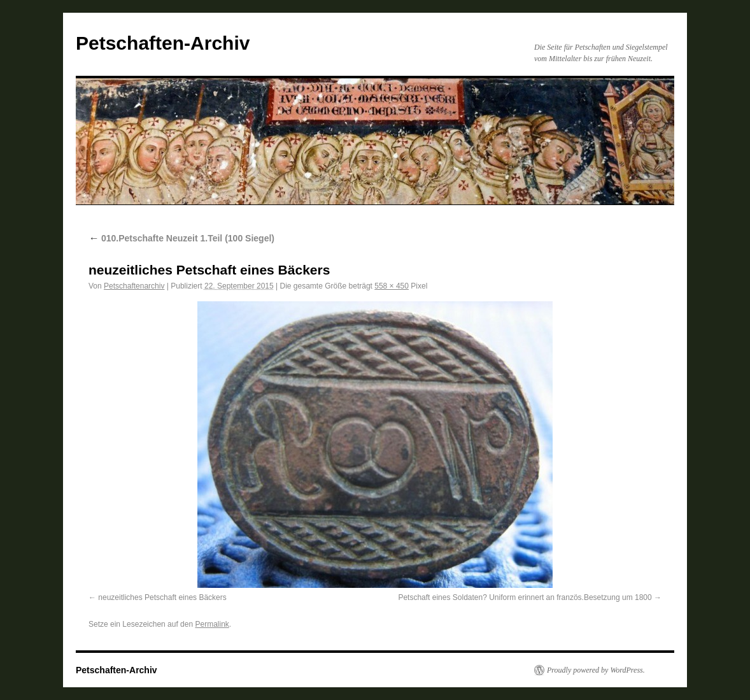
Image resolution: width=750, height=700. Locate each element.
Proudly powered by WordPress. (596, 670)
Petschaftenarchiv (134, 286)
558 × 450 (392, 286)
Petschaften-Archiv (163, 43)
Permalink (212, 624)
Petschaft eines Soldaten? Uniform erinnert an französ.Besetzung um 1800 (525, 597)
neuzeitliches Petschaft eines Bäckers (162, 597)
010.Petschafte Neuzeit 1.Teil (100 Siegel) (181, 238)
